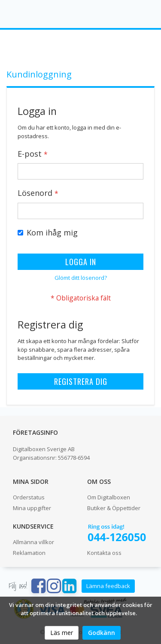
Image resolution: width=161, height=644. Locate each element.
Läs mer (62, 633)
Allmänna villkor (33, 542)
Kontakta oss (104, 553)
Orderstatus (29, 497)
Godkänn (102, 633)
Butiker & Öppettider (114, 508)
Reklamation (29, 553)
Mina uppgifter (32, 508)
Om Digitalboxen (109, 497)
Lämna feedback (108, 586)
